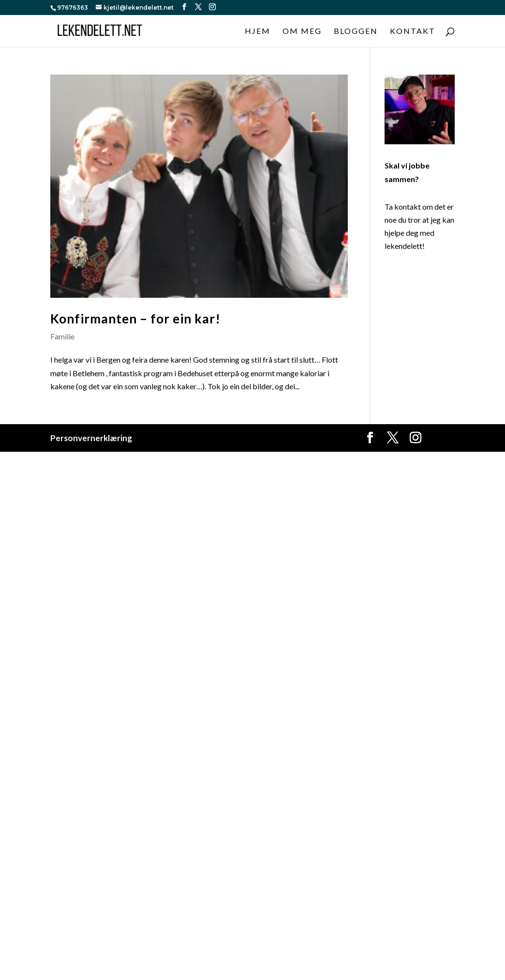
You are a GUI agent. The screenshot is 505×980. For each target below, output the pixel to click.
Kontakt (413, 31)
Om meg (302, 31)
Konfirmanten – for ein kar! (135, 319)
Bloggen (356, 31)
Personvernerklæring (91, 438)
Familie (62, 336)
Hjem (258, 31)
